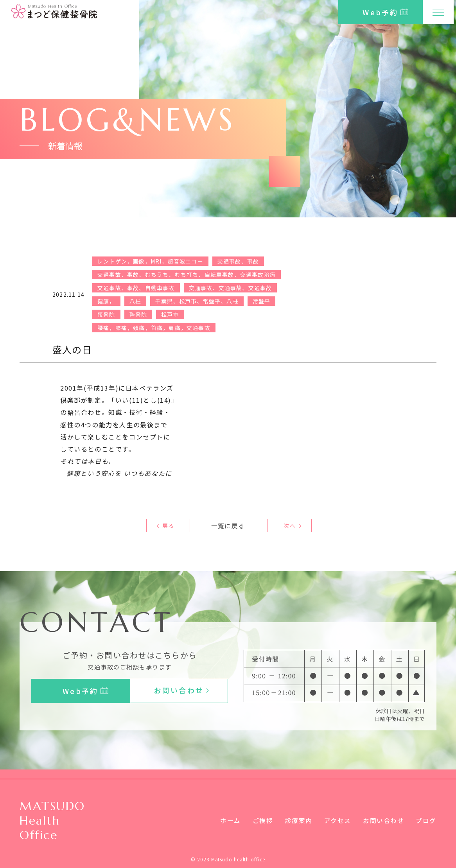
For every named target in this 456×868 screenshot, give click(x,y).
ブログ (426, 820)
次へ (287, 525)
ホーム (230, 820)
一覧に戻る (228, 525)
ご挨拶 (263, 820)
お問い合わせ (384, 820)
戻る (168, 525)
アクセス (337, 820)
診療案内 (298, 820)
